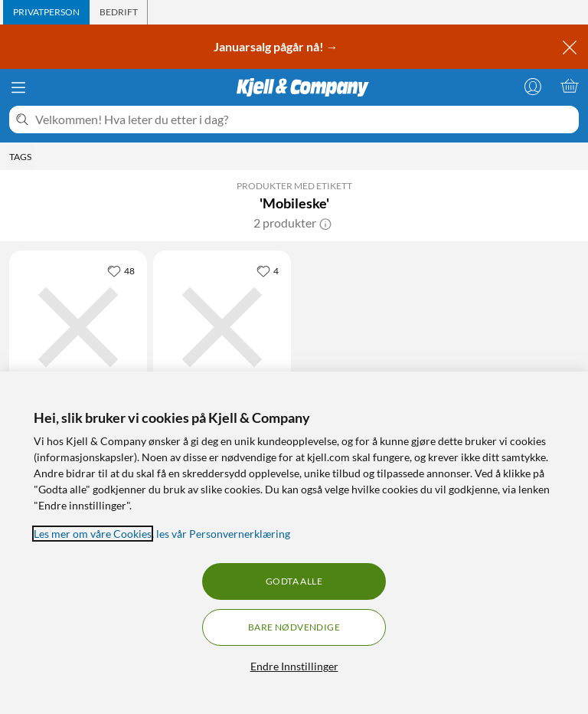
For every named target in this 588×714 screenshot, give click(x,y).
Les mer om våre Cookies (93, 534)
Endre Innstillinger (294, 666)
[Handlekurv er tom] (570, 86)
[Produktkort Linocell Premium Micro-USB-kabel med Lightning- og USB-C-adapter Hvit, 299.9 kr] (222, 327)
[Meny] (18, 87)
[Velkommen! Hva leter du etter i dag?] (304, 120)
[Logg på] (533, 86)
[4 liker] (268, 270)
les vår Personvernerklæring (223, 534)
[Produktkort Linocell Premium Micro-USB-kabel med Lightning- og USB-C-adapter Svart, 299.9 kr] (78, 327)
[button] (325, 223)
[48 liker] (121, 270)
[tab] (46, 12)
